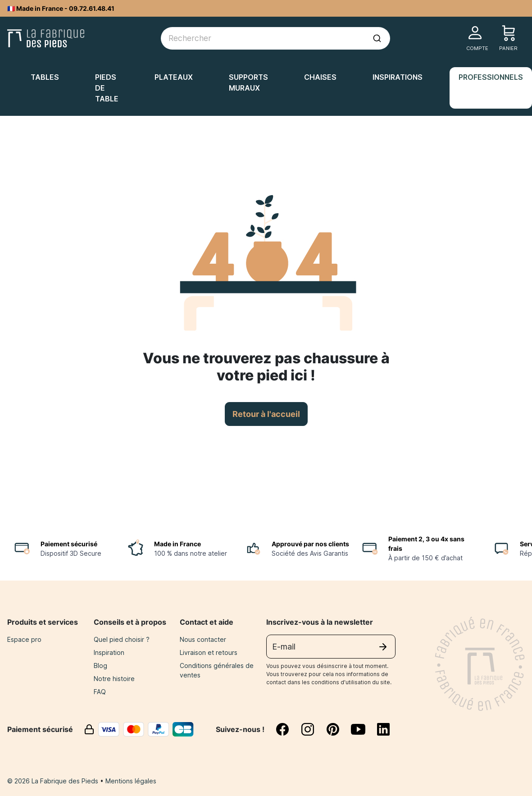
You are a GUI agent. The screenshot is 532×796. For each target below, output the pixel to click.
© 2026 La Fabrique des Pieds (54, 781)
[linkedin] (383, 729)
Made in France (177, 544)
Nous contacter (203, 639)
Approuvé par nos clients (310, 544)
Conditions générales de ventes (217, 670)
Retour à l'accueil (266, 414)
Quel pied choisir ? (122, 639)
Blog (100, 666)
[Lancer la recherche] (377, 38)
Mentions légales (131, 781)
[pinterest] (338, 729)
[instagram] (313, 729)
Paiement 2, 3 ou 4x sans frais (426, 544)
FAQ (100, 692)
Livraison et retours (209, 652)
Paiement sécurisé (69, 544)
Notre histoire (114, 679)
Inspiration (109, 652)
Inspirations (398, 77)
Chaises (320, 77)
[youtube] (364, 729)
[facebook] (288, 729)
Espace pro (24, 639)
